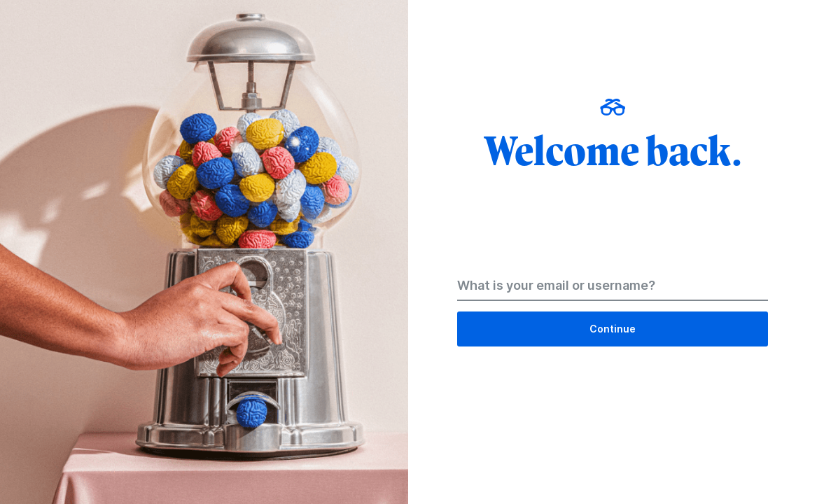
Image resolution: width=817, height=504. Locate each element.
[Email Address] (613, 288)
